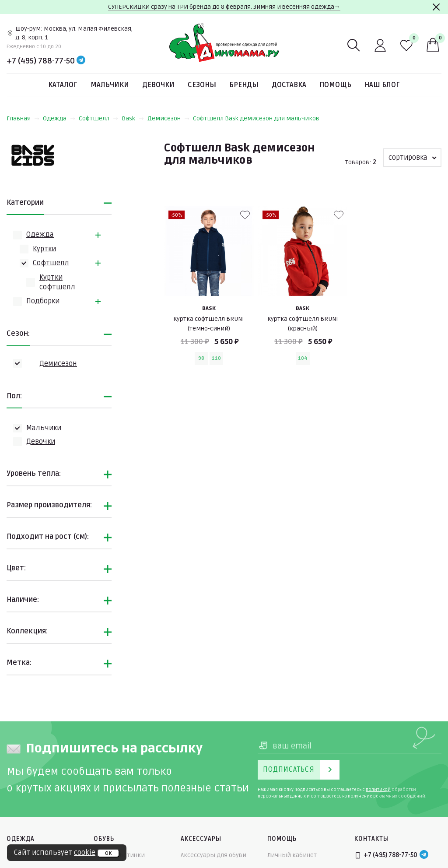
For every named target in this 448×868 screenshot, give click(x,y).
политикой (378, 790)
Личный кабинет (292, 855)
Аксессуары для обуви (213, 855)
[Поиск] (354, 46)
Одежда (59, 118)
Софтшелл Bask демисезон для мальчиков (256, 118)
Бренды (244, 85)
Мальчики (110, 85)
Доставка (289, 85)
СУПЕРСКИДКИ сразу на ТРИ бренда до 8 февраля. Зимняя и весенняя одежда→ (224, 7)
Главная (23, 118)
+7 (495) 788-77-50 (41, 61)
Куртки (44, 249)
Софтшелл (98, 118)
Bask (133, 118)
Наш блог (382, 85)
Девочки (158, 85)
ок (108, 853)
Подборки (43, 301)
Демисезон (168, 118)
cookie (85, 853)
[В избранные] (245, 215)
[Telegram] (81, 61)
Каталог (63, 85)
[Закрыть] (436, 7)
